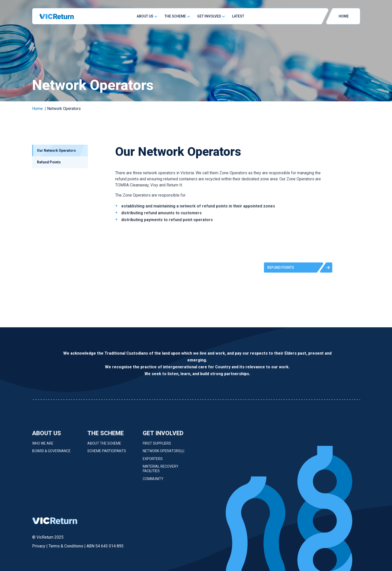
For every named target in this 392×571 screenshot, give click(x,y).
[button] (298, 268)
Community (153, 481)
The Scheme (175, 16)
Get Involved (209, 16)
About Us (145, 16)
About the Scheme (104, 446)
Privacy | (40, 546)
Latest (238, 16)
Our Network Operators (56, 150)
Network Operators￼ (163, 454)
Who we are (43, 446)
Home (37, 109)
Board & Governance (51, 454)
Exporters (153, 461)
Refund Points (49, 162)
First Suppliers (157, 446)
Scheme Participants (107, 454)
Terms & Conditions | (68, 546)
